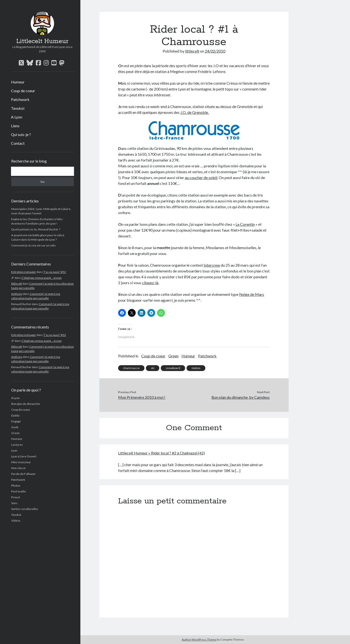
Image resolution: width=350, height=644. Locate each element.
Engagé (16, 421)
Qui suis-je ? (21, 134)
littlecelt (17, 284)
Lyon (14, 450)
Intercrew (212, 265)
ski (153, 368)
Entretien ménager (24, 272)
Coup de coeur (23, 91)
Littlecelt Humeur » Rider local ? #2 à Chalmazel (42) (161, 453)
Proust (16, 497)
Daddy (15, 415)
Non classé (18, 468)
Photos (16, 485)
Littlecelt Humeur (42, 41)
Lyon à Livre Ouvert (24, 456)
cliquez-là (150, 283)
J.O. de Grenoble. (194, 112)
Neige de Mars (252, 294)
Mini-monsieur (21, 462)
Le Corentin (245, 224)
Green (15, 433)
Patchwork (20, 99)
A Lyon (17, 117)
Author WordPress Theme (199, 639)
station (196, 368)
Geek (15, 427)
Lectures (17, 445)
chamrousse (131, 368)
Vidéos (16, 521)
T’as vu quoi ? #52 (55, 272)
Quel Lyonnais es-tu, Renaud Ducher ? (36, 229)
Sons (14, 503)
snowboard (173, 368)
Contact (18, 143)
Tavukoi (18, 108)
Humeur (18, 82)
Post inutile (19, 491)
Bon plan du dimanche (26, 404)
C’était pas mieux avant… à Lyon (42, 278)
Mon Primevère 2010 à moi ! (142, 397)
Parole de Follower (24, 474)
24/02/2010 (215, 51)
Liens (15, 126)
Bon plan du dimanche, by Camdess (241, 397)
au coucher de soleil (201, 177)
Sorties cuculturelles (25, 509)
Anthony (17, 294)
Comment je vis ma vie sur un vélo (33, 245)
